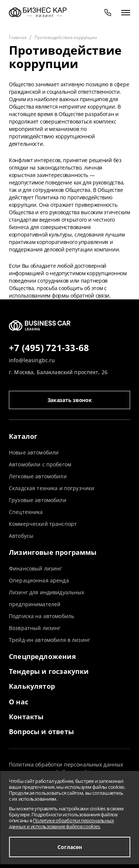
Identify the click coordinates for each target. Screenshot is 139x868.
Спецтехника (26, 512)
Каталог (23, 436)
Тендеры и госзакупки (49, 671)
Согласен (70, 847)
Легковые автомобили (38, 476)
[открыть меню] (126, 12)
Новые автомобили (34, 452)
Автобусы (21, 536)
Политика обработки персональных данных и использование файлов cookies (66, 768)
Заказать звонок (70, 400)
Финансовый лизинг (35, 568)
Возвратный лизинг (35, 628)
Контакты (26, 717)
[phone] (108, 12)
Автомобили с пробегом (40, 464)
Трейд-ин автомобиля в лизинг (49, 640)
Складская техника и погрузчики (52, 488)
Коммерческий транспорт (43, 524)
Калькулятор (32, 686)
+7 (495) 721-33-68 (49, 348)
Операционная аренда (39, 580)
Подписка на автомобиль (42, 616)
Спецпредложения (42, 656)
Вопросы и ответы (41, 732)
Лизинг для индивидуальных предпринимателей (47, 598)
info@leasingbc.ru (32, 360)
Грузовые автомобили (38, 500)
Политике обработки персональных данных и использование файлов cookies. (61, 823)
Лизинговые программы (53, 552)
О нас (19, 702)
